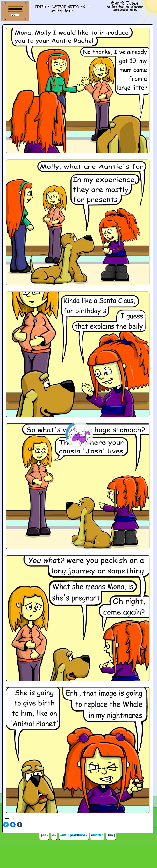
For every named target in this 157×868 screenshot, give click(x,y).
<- (54, 835)
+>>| (111, 835)
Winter (97, 835)
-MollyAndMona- (74, 835)
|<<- (44, 835)
